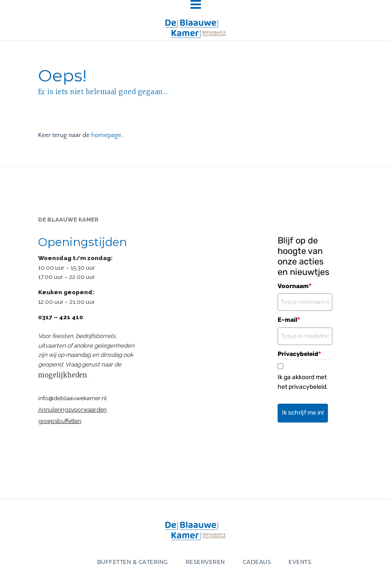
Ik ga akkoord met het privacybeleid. (303, 382)
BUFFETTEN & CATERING (133, 562)
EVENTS (300, 562)
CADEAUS (257, 562)
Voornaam (294, 286)
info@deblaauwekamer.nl (72, 398)
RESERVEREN (205, 562)
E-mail (289, 320)
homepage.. (108, 135)
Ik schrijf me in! (303, 413)
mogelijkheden (63, 375)
